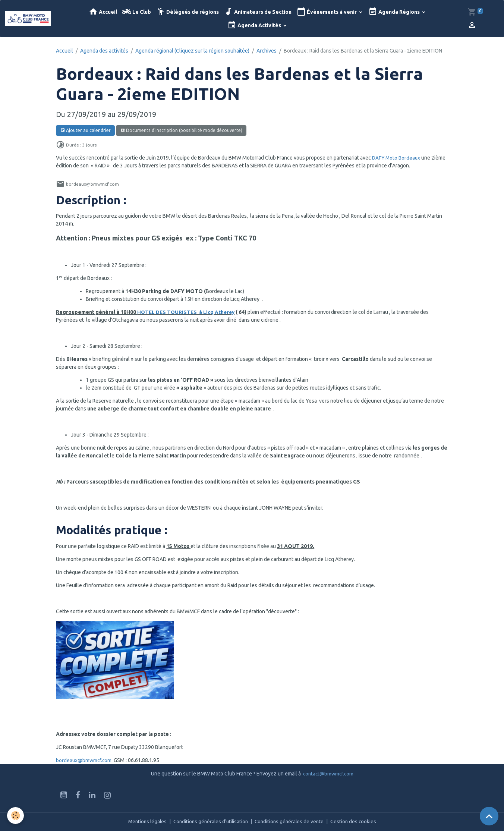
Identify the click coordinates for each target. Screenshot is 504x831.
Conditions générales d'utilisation (210, 821)
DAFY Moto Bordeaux (397, 158)
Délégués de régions (188, 12)
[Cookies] (16, 816)
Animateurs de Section (258, 12)
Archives (267, 51)
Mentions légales (144, 821)
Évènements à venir (327, 12)
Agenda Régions (395, 12)
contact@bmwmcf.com (328, 774)
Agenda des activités (104, 51)
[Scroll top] (489, 816)
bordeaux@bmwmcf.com (84, 760)
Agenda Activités (255, 25)
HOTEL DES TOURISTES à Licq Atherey (187, 312)
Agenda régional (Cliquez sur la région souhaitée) (192, 51)
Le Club (137, 12)
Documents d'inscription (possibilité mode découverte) (181, 130)
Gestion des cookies (357, 821)
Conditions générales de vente (291, 821)
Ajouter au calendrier (86, 130)
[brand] (29, 19)
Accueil (103, 12)
